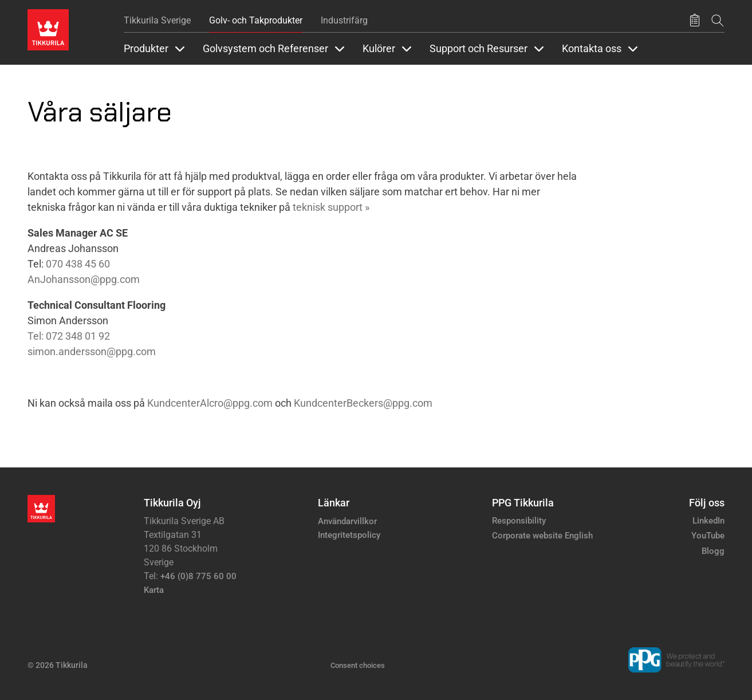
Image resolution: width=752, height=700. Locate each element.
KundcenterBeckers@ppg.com (363, 403)
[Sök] (718, 20)
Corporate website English (542, 536)
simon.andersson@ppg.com (92, 351)
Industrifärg (344, 20)
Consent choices (358, 665)
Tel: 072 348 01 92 (69, 336)
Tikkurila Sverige (157, 20)
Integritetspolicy (349, 535)
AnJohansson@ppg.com (84, 279)
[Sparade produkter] (695, 21)
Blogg (713, 551)
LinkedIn (708, 521)
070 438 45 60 (78, 264)
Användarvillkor (347, 521)
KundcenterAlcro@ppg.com (210, 403)
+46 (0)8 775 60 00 (198, 576)
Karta (154, 590)
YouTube (708, 536)
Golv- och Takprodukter (256, 20)
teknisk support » (331, 207)
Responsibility (519, 521)
